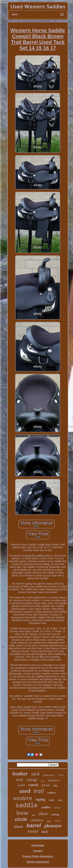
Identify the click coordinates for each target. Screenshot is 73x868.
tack (35, 774)
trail (39, 791)
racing (55, 814)
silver (57, 808)
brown (46, 785)
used (25, 791)
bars (34, 815)
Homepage (38, 845)
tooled (33, 831)
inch (45, 832)
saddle (26, 806)
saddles (46, 807)
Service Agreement (38, 862)
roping (40, 799)
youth (21, 785)
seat (19, 779)
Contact (38, 851)
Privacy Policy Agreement (38, 856)
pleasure (53, 826)
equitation (54, 780)
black (18, 827)
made (49, 821)
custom (58, 821)
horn (43, 781)
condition (37, 820)
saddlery (52, 793)
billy (56, 786)
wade (51, 800)
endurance (49, 775)
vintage (32, 780)
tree (60, 775)
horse (22, 813)
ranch (33, 785)
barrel (34, 826)
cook (60, 800)
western (23, 798)
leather (20, 774)
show (43, 814)
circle (21, 819)
